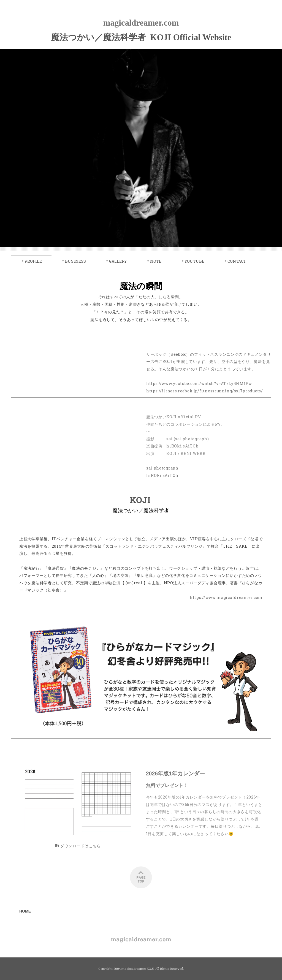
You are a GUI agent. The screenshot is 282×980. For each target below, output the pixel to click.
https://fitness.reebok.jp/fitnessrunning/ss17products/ (205, 391)
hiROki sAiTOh (162, 475)
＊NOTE (154, 261)
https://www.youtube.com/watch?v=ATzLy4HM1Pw (199, 383)
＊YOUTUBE (192, 261)
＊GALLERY (116, 261)
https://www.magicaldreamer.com (226, 597)
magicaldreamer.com (141, 23)
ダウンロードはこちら (78, 846)
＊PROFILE (31, 261)
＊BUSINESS (74, 261)
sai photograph (162, 468)
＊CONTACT (235, 261)
